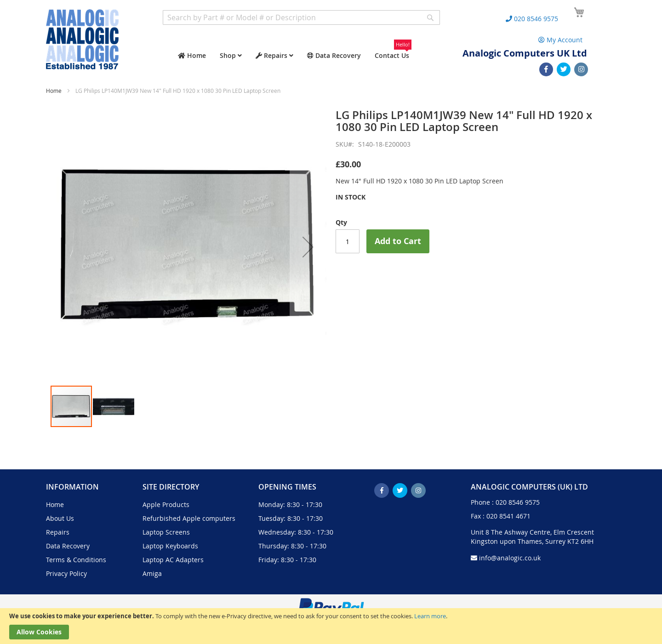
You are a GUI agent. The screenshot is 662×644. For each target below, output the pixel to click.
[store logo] (82, 39)
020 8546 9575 (518, 502)
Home (54, 91)
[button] (308, 247)
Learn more (430, 616)
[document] (331, 626)
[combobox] (301, 17)
